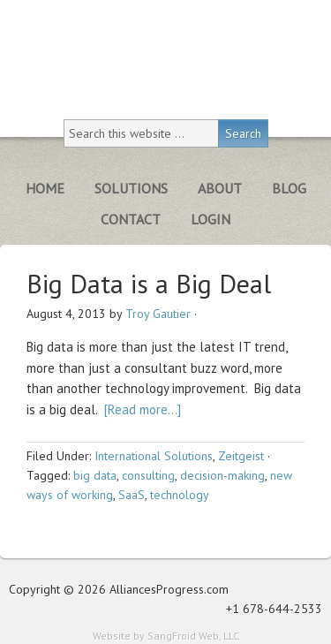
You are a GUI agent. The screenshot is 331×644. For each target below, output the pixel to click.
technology (180, 495)
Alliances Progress (166, 52)
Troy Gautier (158, 314)
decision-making (222, 475)
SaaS (132, 495)
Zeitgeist (241, 456)
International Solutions (154, 456)
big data (95, 475)
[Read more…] (143, 409)
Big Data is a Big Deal (149, 283)
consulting (148, 475)
